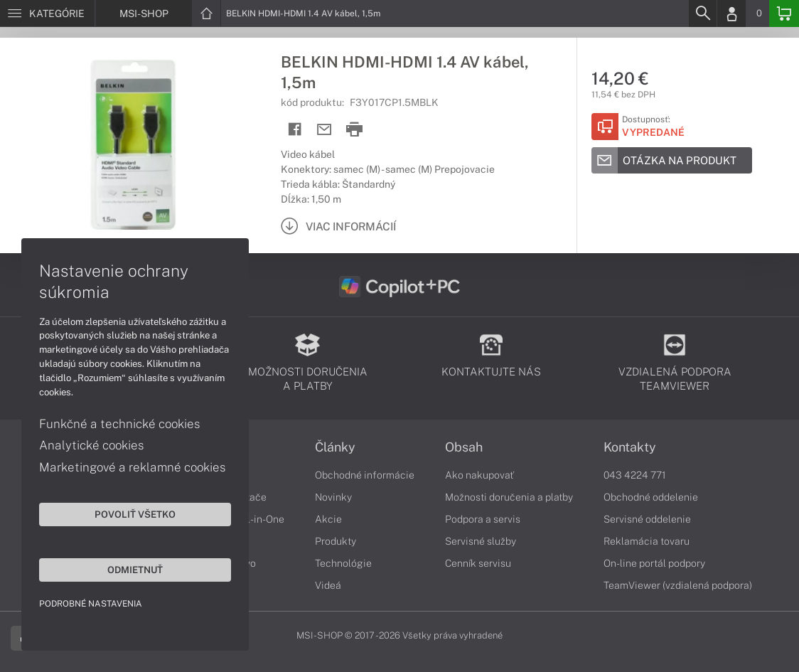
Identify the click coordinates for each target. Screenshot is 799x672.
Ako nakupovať (479, 475)
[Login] (731, 14)
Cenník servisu (478, 563)
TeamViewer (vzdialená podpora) (678, 585)
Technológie (343, 563)
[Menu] (47, 14)
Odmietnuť (135, 570)
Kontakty (630, 447)
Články (335, 447)
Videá (328, 585)
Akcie (328, 519)
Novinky (333, 497)
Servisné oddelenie (647, 519)
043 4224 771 (635, 475)
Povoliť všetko (135, 514)
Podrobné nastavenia (91, 604)
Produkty (336, 541)
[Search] (702, 14)
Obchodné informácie (365, 475)
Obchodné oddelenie (651, 497)
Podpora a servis (483, 519)
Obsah (464, 447)
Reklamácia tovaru (647, 541)
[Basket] (784, 14)
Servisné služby (481, 541)
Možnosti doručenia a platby (509, 497)
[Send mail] (325, 130)
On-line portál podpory (654, 563)
